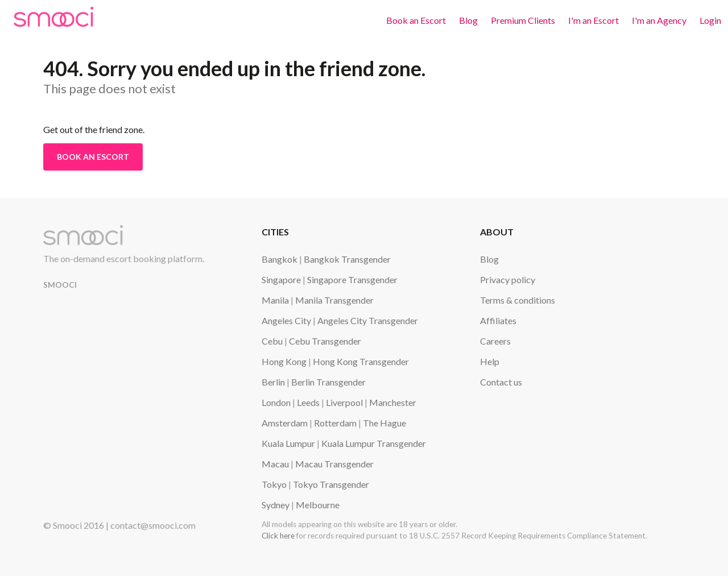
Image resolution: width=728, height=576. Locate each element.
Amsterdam (285, 423)
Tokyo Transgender (331, 484)
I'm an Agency (659, 20)
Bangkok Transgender (347, 259)
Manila (275, 300)
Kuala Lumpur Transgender (374, 443)
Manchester (393, 402)
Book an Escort (416, 20)
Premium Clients (523, 20)
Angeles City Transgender (368, 320)
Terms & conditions (518, 300)
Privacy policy (508, 279)
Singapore (281, 279)
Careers (495, 341)
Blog (468, 20)
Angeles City (286, 320)
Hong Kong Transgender (361, 361)
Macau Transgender (334, 464)
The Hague (384, 423)
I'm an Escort (593, 20)
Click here (278, 536)
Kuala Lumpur (288, 443)
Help (490, 361)
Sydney (276, 505)
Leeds (308, 402)
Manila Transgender (334, 300)
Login (710, 20)
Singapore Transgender (352, 279)
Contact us (501, 382)
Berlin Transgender (328, 382)
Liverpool (344, 402)
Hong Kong (284, 361)
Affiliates (498, 320)
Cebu (272, 341)
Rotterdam (335, 423)
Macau (275, 464)
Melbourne (318, 505)
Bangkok (280, 259)
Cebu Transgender (325, 341)
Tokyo (274, 484)
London (276, 402)
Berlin (273, 382)
